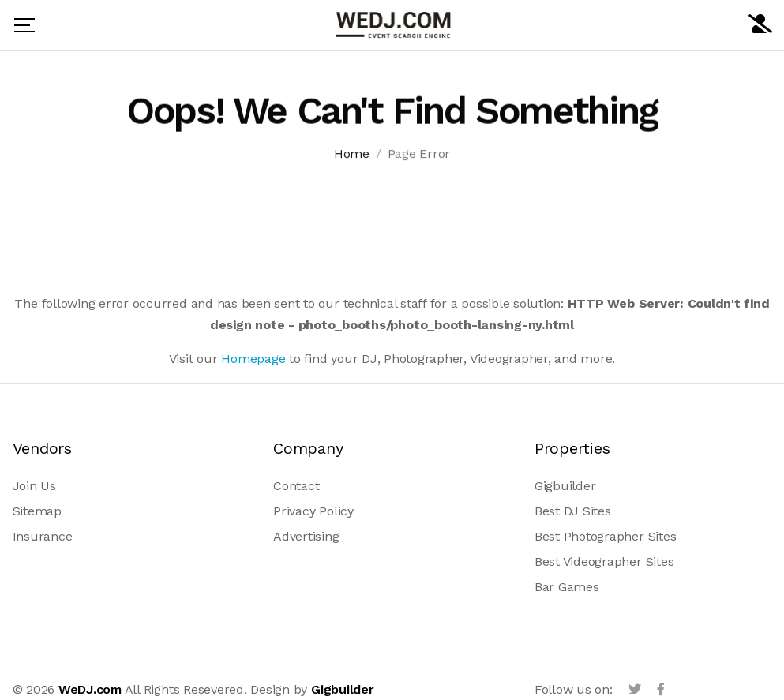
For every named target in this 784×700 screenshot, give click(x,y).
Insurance (43, 536)
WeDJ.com (90, 689)
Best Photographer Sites (605, 536)
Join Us (34, 486)
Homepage (253, 359)
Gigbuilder (565, 486)
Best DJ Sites (573, 511)
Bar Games (567, 587)
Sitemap (37, 511)
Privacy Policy (313, 511)
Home (352, 155)
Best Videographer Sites (604, 561)
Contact (296, 486)
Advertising (306, 536)
